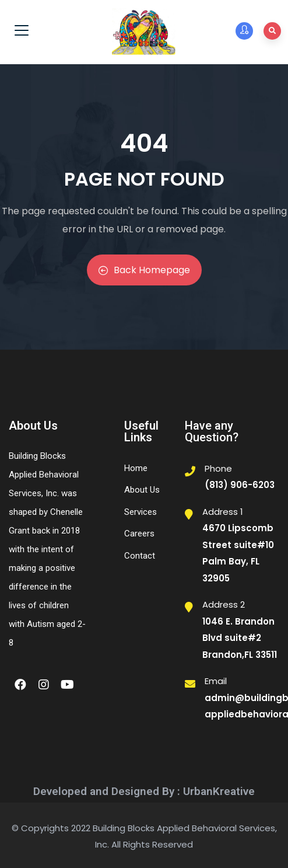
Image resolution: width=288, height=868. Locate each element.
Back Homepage (144, 270)
